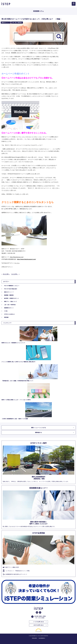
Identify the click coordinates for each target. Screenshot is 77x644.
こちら (18, 263)
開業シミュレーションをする (39, 428)
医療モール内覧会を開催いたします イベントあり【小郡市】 (16, 400)
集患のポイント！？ (9, 292)
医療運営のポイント (9, 308)
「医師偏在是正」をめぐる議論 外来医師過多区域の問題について (17, 381)
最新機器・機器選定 (9, 295)
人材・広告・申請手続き (10, 305)
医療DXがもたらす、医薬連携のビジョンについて (13, 343)
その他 (6, 311)
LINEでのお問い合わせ (38, 625)
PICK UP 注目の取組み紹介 (11, 289)
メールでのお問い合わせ (39, 622)
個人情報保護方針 (42, 638)
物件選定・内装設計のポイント (12, 298)
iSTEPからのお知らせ (9, 314)
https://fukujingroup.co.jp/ (17, 257)
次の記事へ (15, 274)
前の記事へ (6, 274)
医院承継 (6, 317)
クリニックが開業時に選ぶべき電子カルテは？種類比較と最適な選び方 (18, 362)
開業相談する (38, 432)
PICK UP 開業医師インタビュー (12, 286)
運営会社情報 (34, 638)
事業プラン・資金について (10, 301)
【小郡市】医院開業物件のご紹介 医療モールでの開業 (15, 419)
